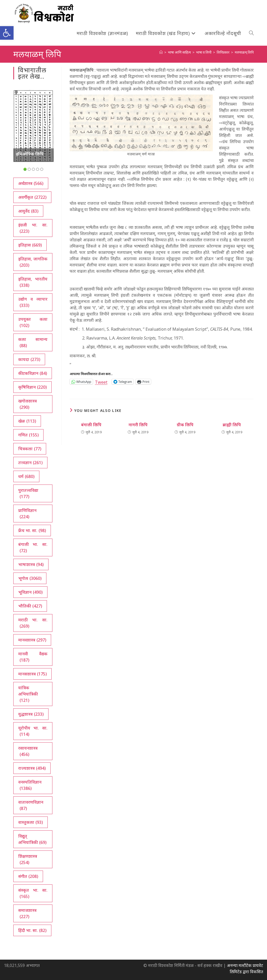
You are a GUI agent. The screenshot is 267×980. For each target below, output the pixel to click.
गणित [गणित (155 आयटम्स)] (28, 435)
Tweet (101, 381)
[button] (7, 33)
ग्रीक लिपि (185, 425)
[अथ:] (161, 52)
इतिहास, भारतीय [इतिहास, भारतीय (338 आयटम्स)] (33, 282)
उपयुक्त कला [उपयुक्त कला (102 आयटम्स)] (33, 322)
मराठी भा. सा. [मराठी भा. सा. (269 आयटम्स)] (33, 623)
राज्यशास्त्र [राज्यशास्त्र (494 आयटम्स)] (32, 768)
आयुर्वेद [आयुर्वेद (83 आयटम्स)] (28, 211)
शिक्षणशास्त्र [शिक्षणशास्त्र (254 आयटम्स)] (28, 859)
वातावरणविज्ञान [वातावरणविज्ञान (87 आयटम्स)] (31, 805)
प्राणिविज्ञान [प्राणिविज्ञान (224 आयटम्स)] (27, 514)
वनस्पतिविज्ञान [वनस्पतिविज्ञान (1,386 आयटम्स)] (30, 785)
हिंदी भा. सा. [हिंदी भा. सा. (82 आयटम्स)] (32, 930)
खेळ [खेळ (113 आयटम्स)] (27, 421)
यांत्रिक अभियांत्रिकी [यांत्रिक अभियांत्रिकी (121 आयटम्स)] (28, 694)
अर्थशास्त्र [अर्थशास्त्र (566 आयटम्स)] (31, 183)
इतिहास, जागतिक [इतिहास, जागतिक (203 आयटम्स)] (33, 262)
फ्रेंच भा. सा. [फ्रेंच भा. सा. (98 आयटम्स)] (32, 530)
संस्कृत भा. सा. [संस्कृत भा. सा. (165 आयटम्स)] (33, 893)
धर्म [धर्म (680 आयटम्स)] (26, 476)
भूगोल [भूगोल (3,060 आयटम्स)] (30, 578)
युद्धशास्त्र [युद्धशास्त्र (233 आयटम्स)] (31, 714)
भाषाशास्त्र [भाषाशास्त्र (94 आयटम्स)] (31, 564)
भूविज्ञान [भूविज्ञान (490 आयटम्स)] (30, 592)
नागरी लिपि (138, 425)
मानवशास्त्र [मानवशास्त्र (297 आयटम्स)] (32, 640)
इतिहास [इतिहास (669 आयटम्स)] (30, 245)
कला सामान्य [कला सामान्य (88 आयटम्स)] (33, 343)
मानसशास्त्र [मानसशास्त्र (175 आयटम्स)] (32, 674)
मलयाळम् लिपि (244, 52)
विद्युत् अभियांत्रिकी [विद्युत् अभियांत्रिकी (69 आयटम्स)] (32, 839)
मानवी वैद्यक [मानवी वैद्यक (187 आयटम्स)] (33, 657)
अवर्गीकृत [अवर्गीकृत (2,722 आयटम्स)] (32, 197)
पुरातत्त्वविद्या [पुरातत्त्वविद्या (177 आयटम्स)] (28, 494)
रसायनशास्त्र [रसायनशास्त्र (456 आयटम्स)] (28, 751)
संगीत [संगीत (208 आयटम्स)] (28, 876)
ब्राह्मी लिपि (232, 425)
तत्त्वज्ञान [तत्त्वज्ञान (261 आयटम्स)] (30, 463)
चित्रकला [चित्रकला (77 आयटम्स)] (30, 449)
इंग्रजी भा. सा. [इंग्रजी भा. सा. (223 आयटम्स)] (33, 228)
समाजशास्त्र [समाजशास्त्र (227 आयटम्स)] (27, 914)
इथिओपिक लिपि (30, 154)
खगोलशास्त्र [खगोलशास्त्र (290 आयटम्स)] (28, 404)
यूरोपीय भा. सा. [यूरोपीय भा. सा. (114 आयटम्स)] (33, 731)
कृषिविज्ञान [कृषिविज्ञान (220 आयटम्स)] (32, 387)
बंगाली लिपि (91, 425)
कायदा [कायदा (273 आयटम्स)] (29, 359)
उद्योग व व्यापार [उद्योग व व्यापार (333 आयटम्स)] (33, 302)
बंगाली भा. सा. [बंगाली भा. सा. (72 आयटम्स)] (33, 548)
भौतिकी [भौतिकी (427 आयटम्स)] (30, 606)
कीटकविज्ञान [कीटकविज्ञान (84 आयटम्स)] (33, 373)
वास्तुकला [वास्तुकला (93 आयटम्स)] (31, 822)
